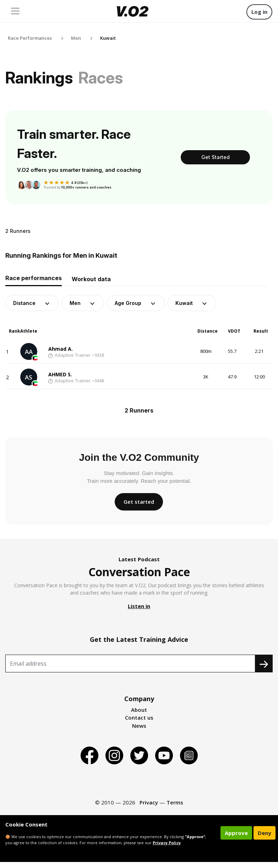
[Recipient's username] (130, 664)
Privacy (149, 802)
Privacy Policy (167, 843)
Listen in (139, 606)
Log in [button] (259, 12)
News (139, 726)
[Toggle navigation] (15, 11)
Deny (265, 833)
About (139, 710)
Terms (175, 802)
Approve (236, 833)
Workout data (91, 279)
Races (101, 78)
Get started (139, 502)
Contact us (139, 717)
